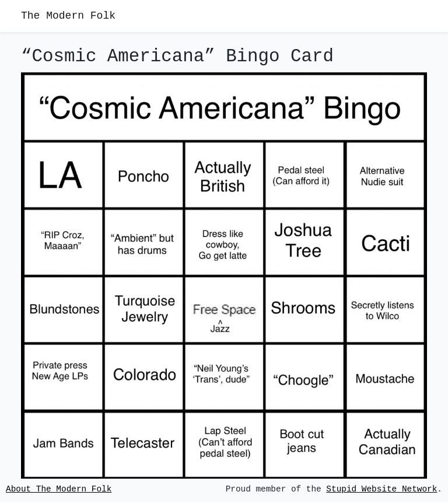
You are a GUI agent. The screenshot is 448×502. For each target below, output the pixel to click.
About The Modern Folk (59, 489)
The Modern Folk (68, 16)
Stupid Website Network (381, 489)
